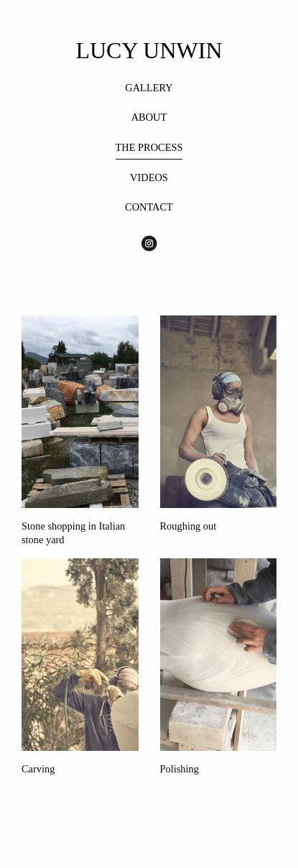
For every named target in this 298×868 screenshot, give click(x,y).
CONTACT (149, 207)
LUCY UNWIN (149, 50)
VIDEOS (149, 177)
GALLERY (149, 88)
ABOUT (149, 117)
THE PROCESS (149, 147)
